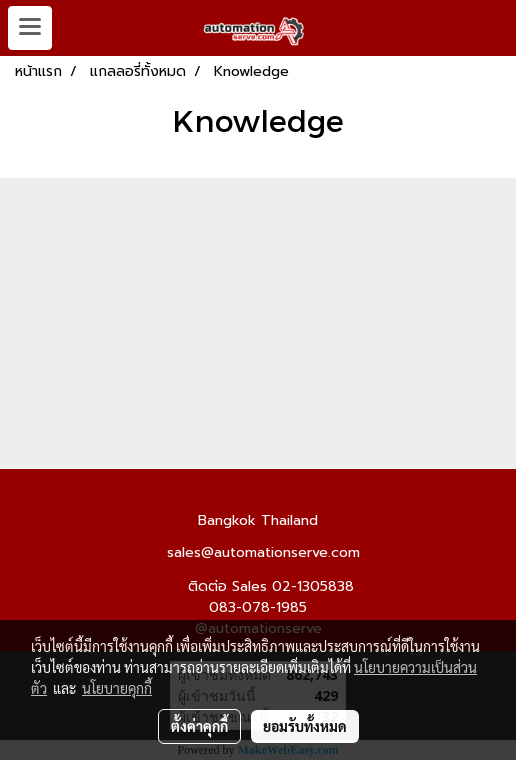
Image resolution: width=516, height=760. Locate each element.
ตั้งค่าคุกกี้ (199, 726)
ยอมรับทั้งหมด (305, 726)
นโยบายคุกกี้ (117, 688)
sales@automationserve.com (263, 553)
